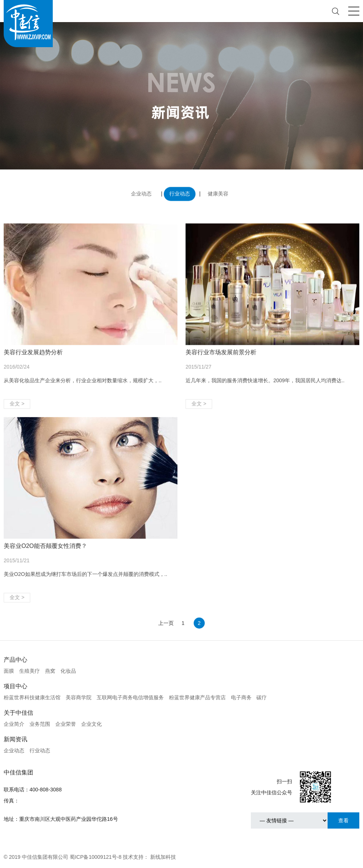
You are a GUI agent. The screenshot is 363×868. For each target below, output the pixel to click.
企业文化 (91, 724)
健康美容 (218, 192)
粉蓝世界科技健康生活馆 (32, 697)
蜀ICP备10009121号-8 (96, 857)
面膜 (9, 671)
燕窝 (50, 671)
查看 (343, 820)
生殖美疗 (30, 671)
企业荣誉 (66, 724)
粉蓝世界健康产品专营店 (197, 697)
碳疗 (262, 697)
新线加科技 (163, 857)
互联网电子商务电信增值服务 (130, 697)
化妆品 (68, 671)
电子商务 (241, 697)
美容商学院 (79, 697)
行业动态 (180, 192)
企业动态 (141, 192)
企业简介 (14, 724)
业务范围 (40, 724)
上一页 (166, 629)
